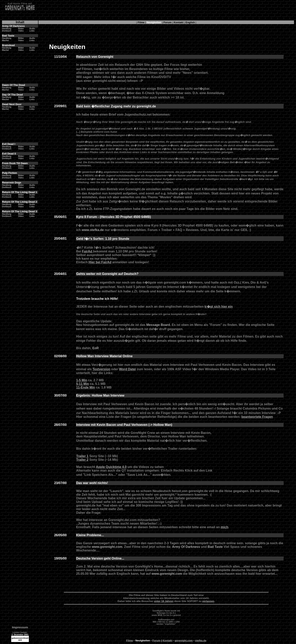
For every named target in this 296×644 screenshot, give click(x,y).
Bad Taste (215, 547)
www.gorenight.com (107, 547)
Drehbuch (7, 31)
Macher (6, 40)
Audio (32, 29)
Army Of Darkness (186, 547)
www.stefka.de (93, 230)
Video (21, 31)
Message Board (158, 325)
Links (32, 31)
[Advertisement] (166, 11)
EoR (96, 348)
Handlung (7, 29)
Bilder (21, 29)
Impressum (20, 627)
